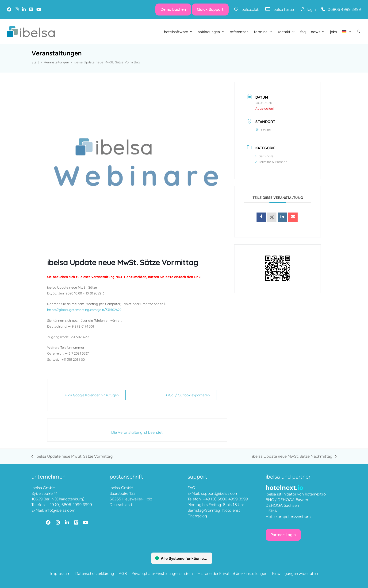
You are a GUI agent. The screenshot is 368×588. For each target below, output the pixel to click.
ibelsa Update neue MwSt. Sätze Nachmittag (294, 456)
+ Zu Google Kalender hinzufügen (92, 395)
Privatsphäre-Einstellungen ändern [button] (162, 573)
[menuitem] (347, 32)
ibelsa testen (284, 9)
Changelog (197, 516)
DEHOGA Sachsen (282, 505)
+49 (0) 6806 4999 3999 (69, 505)
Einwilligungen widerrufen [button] (295, 573)
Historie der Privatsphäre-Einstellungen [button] (232, 573)
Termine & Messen (271, 162)
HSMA (271, 511)
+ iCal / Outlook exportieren (187, 395)
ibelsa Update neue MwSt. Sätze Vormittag (72, 456)
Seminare (264, 156)
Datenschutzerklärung (95, 573)
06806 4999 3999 (344, 9)
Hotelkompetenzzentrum (288, 517)
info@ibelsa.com (60, 510)
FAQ (192, 488)
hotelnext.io (315, 494)
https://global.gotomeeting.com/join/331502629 (84, 310)
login (311, 9)
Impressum (60, 573)
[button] (359, 32)
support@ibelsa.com (220, 493)
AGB (123, 573)
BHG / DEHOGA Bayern (287, 500)
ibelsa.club (250, 9)
